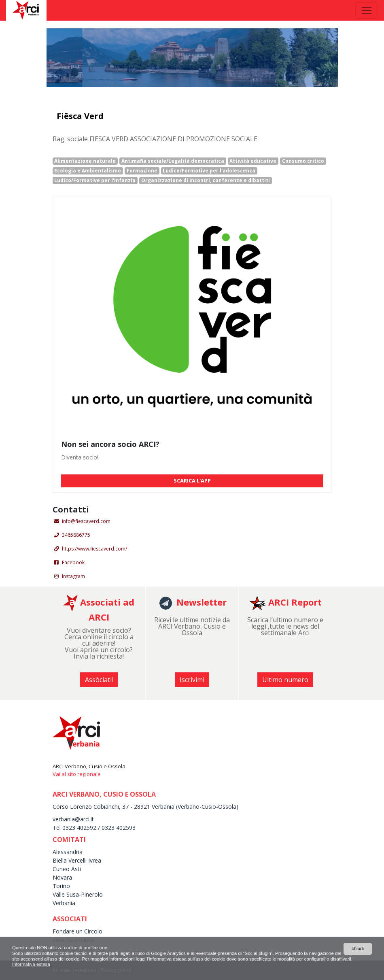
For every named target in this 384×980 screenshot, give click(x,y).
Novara (62, 877)
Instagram (73, 576)
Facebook (73, 562)
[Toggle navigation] (367, 11)
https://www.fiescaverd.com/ (94, 549)
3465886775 (76, 535)
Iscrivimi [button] (192, 680)
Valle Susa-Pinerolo (78, 894)
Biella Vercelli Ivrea (77, 860)
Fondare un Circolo (77, 931)
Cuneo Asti (67, 869)
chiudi (357, 948)
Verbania (64, 903)
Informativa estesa (84, 965)
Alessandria (68, 852)
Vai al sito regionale (77, 774)
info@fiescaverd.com (86, 521)
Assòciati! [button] (99, 680)
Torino (61, 886)
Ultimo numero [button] (285, 680)
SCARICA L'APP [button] (192, 480)
